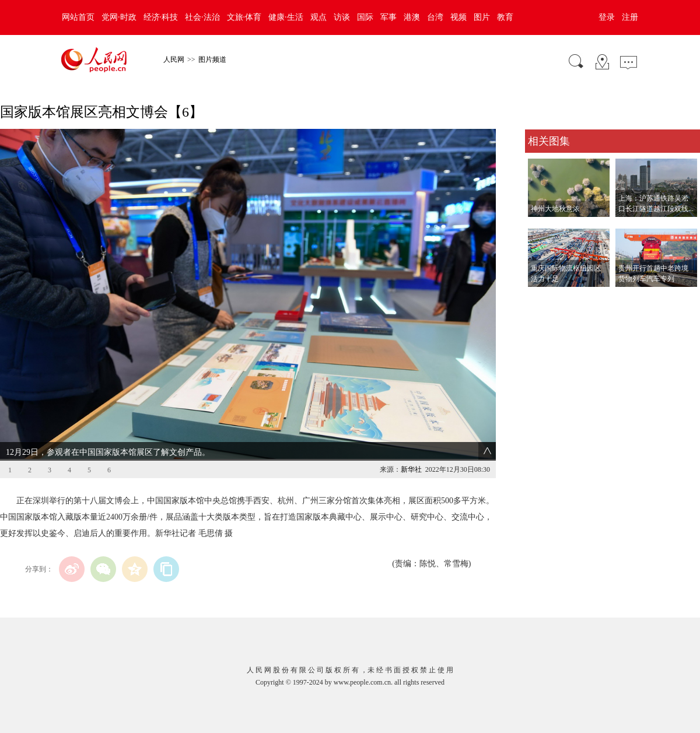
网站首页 (78, 17)
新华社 (411, 469)
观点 (318, 17)
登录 (607, 17)
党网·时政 (119, 17)
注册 (630, 17)
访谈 (342, 17)
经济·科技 (161, 17)
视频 (459, 17)
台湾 (435, 17)
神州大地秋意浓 (555, 209)
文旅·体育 (244, 17)
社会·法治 (202, 17)
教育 (505, 17)
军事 (388, 17)
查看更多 (541, 299)
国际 (365, 17)
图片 (482, 17)
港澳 (412, 17)
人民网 (174, 59)
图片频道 (212, 59)
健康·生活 (286, 17)
